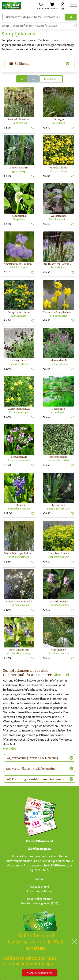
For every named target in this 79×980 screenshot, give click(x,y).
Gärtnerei (61, 675)
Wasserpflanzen (23, 26)
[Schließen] (74, 942)
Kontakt (40, 879)
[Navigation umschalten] (73, 4)
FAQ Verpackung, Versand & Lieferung (32, 758)
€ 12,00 (8, 513)
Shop (6, 26)
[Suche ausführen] (71, 17)
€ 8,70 (7, 128)
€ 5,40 (47, 224)
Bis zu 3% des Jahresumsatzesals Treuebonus (39, 927)
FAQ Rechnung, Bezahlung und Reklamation (37, 779)
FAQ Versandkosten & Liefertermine (31, 768)
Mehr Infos (10, 749)
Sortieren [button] (50, 79)
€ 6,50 (7, 176)
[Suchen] (34, 17)
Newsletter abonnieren (40, 973)
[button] (41, 5)
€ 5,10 (47, 176)
